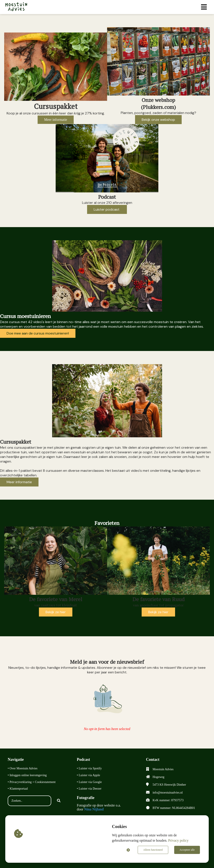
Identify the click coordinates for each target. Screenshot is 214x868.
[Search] (59, 801)
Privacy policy (178, 840)
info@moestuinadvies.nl (168, 793)
